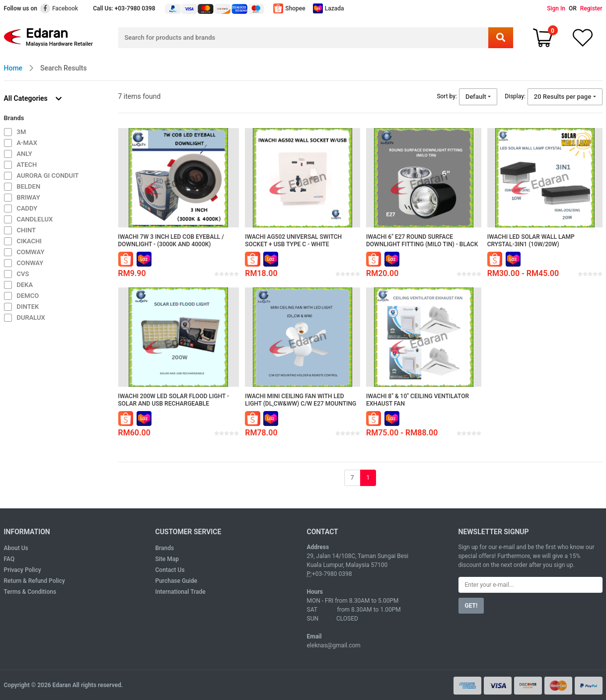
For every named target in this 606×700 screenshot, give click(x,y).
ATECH (27, 165)
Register (591, 8)
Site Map (167, 559)
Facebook (59, 8)
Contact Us (170, 570)
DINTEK (28, 307)
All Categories (33, 98)
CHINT (26, 230)
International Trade (181, 592)
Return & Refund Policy (35, 581)
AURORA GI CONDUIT (48, 175)
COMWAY (31, 252)
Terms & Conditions (30, 592)
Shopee (289, 8)
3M (22, 132)
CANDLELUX (35, 219)
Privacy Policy (23, 570)
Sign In (556, 8)
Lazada (329, 8)
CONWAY (30, 263)
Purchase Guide (177, 581)
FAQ (9, 559)
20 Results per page (563, 97)
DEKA (25, 285)
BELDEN (29, 186)
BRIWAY (29, 197)
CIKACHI (29, 241)
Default (476, 97)
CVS (23, 274)
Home (13, 68)
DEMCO (28, 296)
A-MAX (27, 143)
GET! (471, 606)
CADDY (27, 208)
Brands (165, 548)
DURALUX (31, 317)
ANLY (25, 154)
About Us (16, 548)
